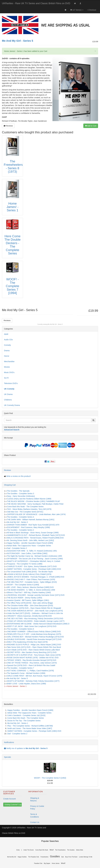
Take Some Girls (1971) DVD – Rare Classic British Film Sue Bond (34, 647)
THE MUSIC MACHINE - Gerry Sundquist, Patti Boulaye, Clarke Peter (35, 504)
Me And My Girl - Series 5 (55, 324)
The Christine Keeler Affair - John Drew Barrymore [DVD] (30, 605)
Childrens (8, 400)
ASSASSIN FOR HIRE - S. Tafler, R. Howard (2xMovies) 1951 (32, 551)
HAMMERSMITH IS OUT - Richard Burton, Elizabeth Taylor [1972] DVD (36, 535)
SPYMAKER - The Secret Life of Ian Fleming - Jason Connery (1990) (35, 559)
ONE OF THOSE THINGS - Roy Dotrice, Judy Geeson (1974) (32, 663)
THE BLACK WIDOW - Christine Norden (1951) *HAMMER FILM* (33, 501)
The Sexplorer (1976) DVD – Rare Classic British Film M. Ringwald (34, 608)
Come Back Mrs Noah (42, 850)
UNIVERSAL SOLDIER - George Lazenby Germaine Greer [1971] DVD (36, 595)
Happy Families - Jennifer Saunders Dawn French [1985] (30, 543)
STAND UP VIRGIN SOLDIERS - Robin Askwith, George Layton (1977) (36, 621)
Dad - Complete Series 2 (17, 548)
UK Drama (8, 394)
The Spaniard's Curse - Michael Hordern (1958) (26, 673)
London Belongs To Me (86, 857)
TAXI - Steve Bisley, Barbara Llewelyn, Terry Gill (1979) (29, 509)
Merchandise (9, 361)
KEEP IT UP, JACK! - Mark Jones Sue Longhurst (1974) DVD (32, 626)
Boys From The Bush (71, 857)
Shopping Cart (10, 485)
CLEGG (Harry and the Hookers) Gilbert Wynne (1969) (29, 499)
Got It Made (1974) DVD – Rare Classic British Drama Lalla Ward (33, 650)
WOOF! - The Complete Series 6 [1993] (23, 585)
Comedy (7, 345)
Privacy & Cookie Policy (37, 807)
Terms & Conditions (35, 816)
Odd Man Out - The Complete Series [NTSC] (25, 512)
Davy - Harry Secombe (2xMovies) (21, 496)
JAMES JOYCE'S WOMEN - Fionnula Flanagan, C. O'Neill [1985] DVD (36, 577)
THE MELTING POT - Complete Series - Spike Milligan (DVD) (32, 582)
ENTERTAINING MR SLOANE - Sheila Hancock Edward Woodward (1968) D (38, 624)
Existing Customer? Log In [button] (13, 805)
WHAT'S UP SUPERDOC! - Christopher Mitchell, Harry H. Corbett (34, 561)
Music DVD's (9, 372)
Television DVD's (11, 383)
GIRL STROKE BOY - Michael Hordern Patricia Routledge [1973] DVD (35, 637)
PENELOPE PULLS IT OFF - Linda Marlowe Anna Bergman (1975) (34, 634)
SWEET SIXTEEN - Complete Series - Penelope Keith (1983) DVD (34, 569)
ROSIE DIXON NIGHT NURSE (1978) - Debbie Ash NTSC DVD (33, 658)
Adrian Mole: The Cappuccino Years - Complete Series (29, 546)
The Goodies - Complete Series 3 (20, 494)
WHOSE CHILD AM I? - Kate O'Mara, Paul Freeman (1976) (31, 579)
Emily (18, 850)
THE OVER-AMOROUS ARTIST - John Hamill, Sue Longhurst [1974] (35, 611)
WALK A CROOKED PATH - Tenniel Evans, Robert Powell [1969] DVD (35, 538)
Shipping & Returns (35, 799)
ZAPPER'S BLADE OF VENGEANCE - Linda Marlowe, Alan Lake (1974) (36, 514)
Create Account (10, 799)
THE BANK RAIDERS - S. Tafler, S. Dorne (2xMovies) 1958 (31, 590)
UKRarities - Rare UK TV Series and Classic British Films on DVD (36, 3)
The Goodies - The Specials (18, 491)
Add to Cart (91, 126)
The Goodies (71, 850)
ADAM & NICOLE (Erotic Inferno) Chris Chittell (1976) (30, 574)
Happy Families (22, 857)
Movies (7, 367)
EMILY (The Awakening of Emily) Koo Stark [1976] (27, 642)
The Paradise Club (34, 857)
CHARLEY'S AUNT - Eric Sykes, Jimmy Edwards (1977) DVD (32, 566)
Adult (6, 334)
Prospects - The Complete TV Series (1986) (25, 564)
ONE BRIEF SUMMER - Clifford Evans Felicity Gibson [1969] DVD (34, 632)
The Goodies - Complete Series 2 (20, 530)
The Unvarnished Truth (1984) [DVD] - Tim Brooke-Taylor (30, 572)
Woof (52, 850)
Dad (63, 857)
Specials (7, 757)
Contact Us (35, 822)
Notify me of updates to (26, 748)
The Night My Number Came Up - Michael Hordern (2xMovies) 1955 (34, 556)
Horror (7, 356)
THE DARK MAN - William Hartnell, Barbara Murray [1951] (31, 520)
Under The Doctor (29, 850)
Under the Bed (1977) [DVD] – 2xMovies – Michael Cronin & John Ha (35, 613)
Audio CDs (8, 340)
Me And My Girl (12, 857)
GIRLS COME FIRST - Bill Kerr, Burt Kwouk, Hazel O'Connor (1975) (35, 676)
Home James (56, 863)
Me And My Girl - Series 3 (17, 522)
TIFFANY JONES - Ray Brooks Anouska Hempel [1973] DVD (32, 660)
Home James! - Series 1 (17, 686)
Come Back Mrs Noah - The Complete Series (25, 507)
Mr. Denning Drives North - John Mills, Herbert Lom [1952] (30, 540)
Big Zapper (47, 863)
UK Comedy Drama (12, 405)
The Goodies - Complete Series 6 (20, 629)
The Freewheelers (60, 850)
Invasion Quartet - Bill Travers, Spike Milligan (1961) (28, 600)
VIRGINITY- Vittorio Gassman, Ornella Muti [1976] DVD (29, 616)
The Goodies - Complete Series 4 (20, 517)
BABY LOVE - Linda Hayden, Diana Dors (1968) (26, 684)
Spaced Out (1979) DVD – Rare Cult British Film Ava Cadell (31, 665)
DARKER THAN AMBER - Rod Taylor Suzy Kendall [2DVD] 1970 (33, 525)
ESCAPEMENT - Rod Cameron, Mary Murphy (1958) (29, 527)
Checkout (92, 10)
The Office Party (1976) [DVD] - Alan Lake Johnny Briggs (30, 603)
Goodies (55, 856)
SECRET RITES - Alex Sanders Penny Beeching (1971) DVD (32, 652)
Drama (7, 351)
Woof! (63, 863)
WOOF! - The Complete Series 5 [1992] (50, 778)
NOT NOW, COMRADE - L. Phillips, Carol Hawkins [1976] (30, 671)
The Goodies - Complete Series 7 (20, 668)
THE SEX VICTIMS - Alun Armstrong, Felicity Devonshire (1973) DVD (35, 619)
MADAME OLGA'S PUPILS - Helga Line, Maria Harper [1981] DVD (34, 645)
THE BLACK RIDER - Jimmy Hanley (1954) (24, 598)
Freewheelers (44, 857)
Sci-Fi (6, 378)
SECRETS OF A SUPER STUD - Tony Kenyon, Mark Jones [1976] (34, 655)
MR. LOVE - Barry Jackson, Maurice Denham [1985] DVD (30, 587)
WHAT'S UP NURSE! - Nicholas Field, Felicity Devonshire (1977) (33, 681)
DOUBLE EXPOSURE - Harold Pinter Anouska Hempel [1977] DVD (34, 639)
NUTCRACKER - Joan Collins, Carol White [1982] (27, 553)
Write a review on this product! (18, 476)
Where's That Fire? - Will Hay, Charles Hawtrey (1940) (29, 592)
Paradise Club (38, 863)
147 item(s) (77, 10)
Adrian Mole (80, 850)
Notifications (9, 742)
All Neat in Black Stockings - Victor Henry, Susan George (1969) (33, 533)
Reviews (8, 126)
